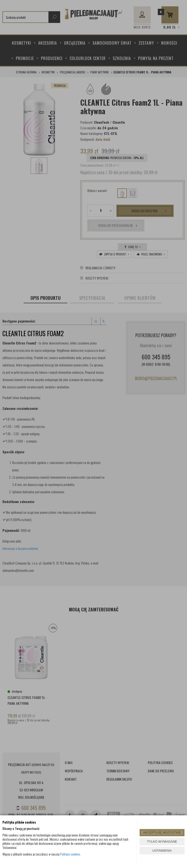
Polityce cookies (70, 854)
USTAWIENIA (162, 851)
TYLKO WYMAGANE (162, 842)
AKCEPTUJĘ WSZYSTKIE (162, 833)
